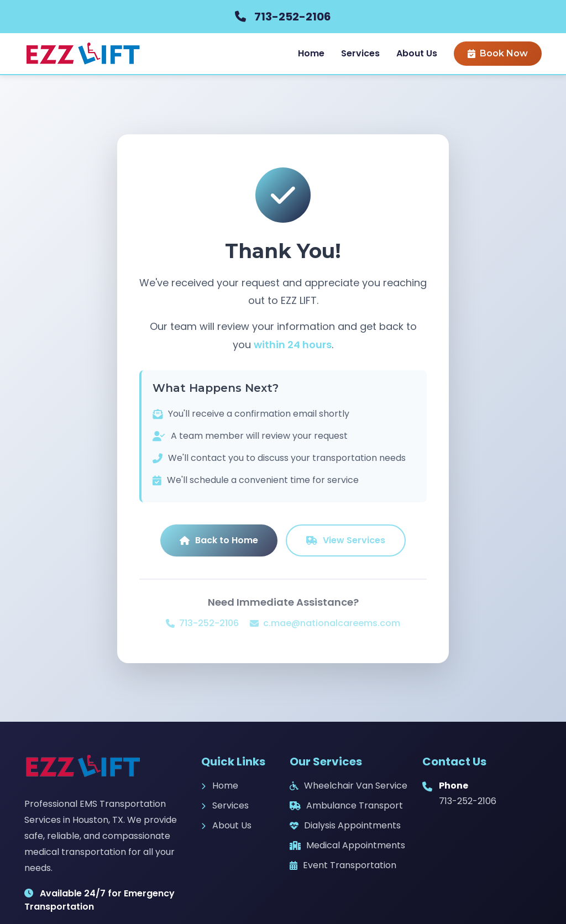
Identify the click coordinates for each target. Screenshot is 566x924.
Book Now (498, 53)
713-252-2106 (293, 17)
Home (311, 53)
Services (360, 53)
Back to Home (219, 540)
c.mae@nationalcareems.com (325, 623)
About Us (417, 53)
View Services (346, 540)
